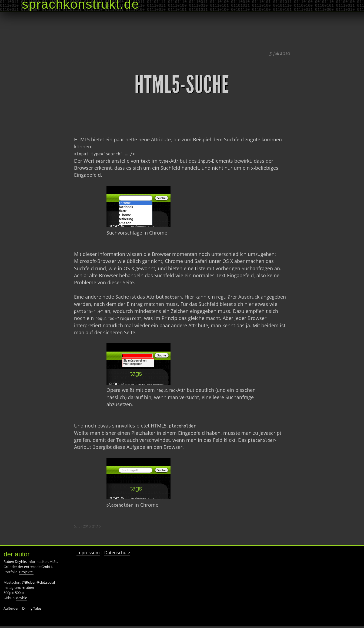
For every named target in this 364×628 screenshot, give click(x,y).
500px (20, 594)
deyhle (22, 599)
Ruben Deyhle (15, 563)
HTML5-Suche (182, 85)
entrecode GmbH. (38, 568)
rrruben (28, 589)
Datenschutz (117, 554)
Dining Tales (32, 610)
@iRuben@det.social (38, 584)
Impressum (88, 554)
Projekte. (26, 573)
